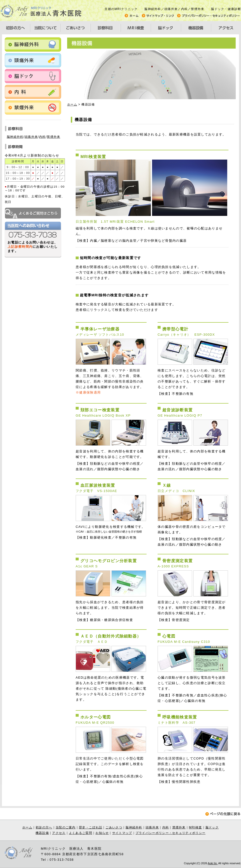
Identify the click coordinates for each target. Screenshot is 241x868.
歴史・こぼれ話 (91, 827)
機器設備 (42, 833)
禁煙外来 (53, 137)
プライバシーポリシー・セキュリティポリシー (170, 833)
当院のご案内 (66, 827)
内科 (42, 137)
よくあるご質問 (81, 833)
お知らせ (102, 833)
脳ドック (212, 827)
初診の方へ (44, 827)
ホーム (72, 104)
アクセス (59, 833)
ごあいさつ (114, 827)
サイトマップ (122, 833)
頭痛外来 (31, 137)
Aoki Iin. (213, 863)
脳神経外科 (15, 137)
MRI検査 (196, 827)
